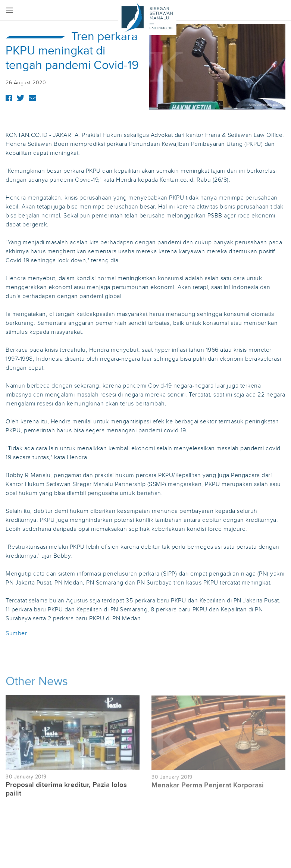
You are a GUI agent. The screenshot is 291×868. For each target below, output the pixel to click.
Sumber (16, 633)
